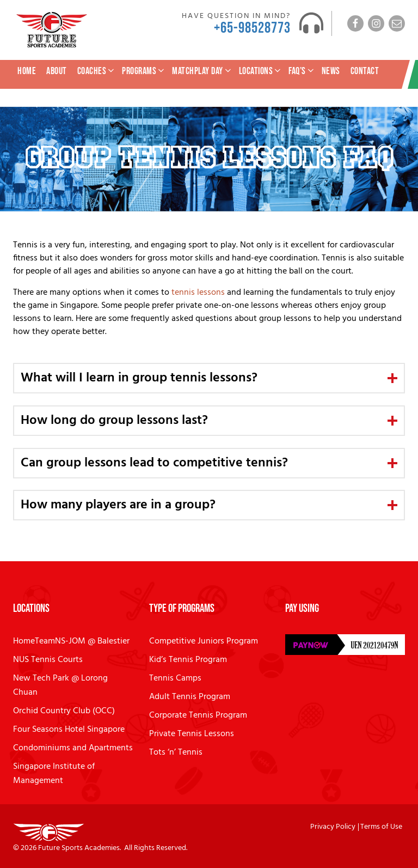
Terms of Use (381, 827)
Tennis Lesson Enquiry (366, 94)
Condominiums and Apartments (73, 748)
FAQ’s (302, 71)
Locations (261, 71)
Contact (365, 71)
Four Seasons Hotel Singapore (69, 730)
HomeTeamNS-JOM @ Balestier (71, 641)
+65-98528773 (252, 28)
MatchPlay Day (202, 71)
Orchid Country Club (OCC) (64, 711)
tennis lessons (198, 293)
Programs (144, 71)
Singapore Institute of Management (54, 774)
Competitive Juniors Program (204, 641)
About (57, 71)
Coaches (97, 71)
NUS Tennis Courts (48, 660)
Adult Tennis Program (190, 697)
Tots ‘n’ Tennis (176, 752)
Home (27, 71)
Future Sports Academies (79, 848)
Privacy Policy (333, 827)
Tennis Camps (175, 678)
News (331, 71)
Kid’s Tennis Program (188, 660)
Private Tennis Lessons (192, 734)
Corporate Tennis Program (198, 715)
